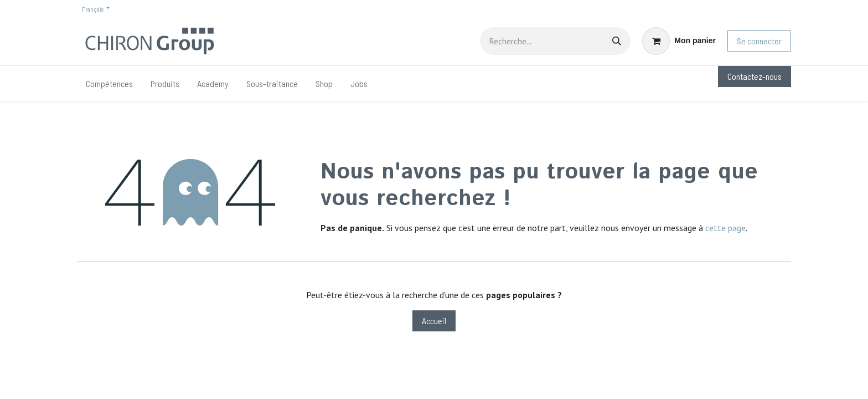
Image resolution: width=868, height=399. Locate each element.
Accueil (434, 321)
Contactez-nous (755, 76)
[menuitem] (109, 84)
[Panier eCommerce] (679, 41)
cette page (725, 228)
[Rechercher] (617, 41)
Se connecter (759, 41)
